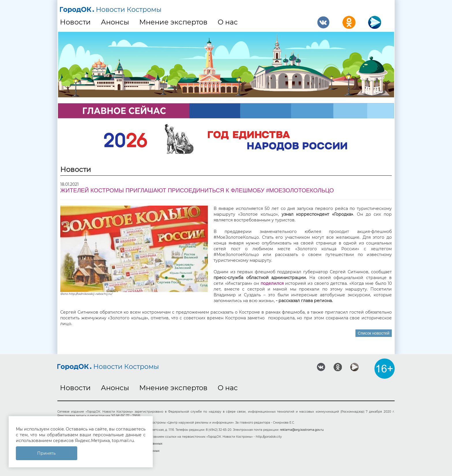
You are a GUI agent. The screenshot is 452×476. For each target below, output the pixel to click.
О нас (228, 22)
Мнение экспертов (173, 22)
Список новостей (374, 333)
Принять (46, 453)
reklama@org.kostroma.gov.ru (302, 430)
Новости (75, 22)
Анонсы (115, 22)
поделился (272, 283)
